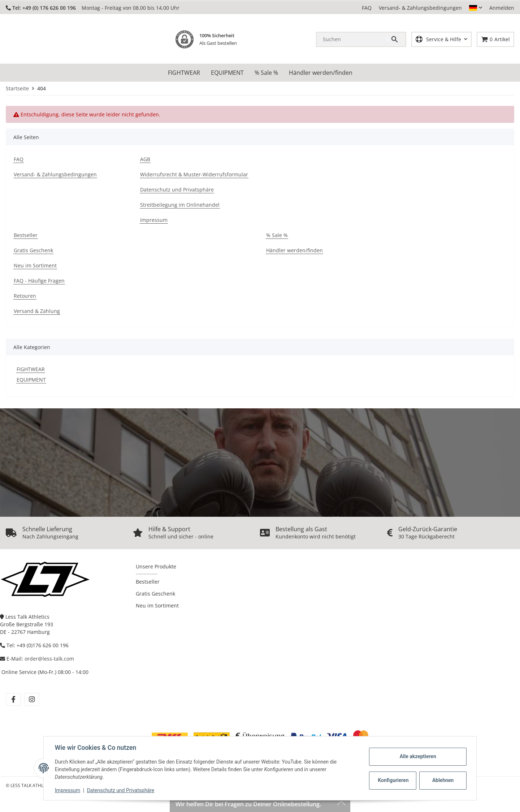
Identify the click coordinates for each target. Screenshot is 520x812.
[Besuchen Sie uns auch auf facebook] (13, 699)
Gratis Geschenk (155, 593)
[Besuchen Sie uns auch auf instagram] (32, 699)
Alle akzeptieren (417, 756)
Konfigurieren (393, 780)
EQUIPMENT (31, 379)
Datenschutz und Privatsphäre (121, 790)
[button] (476, 8)
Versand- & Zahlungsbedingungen (420, 8)
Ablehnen (443, 780)
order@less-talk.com (49, 658)
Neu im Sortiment (157, 605)
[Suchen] (351, 39)
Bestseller (148, 581)
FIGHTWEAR (31, 369)
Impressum (68, 790)
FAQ (367, 8)
